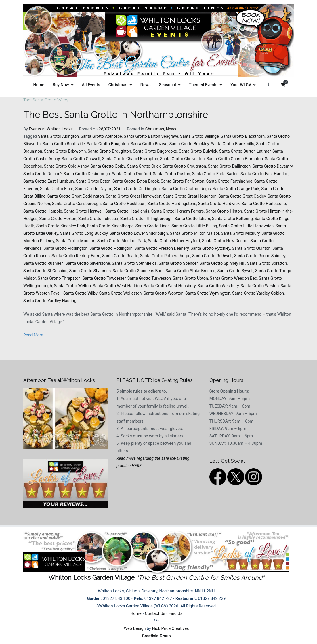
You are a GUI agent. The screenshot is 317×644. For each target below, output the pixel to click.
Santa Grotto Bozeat (149, 144)
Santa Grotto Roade (120, 256)
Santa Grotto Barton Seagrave (151, 136)
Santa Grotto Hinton (224, 211)
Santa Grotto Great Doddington (76, 196)
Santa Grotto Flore (57, 189)
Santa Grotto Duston (171, 174)
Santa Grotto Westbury (218, 286)
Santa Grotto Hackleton (124, 204)
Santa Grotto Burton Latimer (245, 151)
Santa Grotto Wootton (164, 293)
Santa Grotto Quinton (251, 248)
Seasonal (168, 85)
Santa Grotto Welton (72, 286)
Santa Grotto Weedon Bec (233, 278)
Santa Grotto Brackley (189, 144)
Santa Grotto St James (90, 271)
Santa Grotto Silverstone (88, 263)
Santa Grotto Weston (260, 286)
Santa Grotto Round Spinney (260, 256)
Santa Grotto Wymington (208, 293)
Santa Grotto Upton (190, 278)
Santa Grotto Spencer (178, 263)
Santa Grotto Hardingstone (172, 204)
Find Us (175, 614)
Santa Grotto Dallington (229, 166)
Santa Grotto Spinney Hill (222, 263)
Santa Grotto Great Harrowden (134, 196)
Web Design (135, 629)
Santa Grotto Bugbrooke (155, 151)
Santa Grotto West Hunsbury (170, 286)
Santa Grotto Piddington (65, 248)
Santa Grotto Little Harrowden (246, 226)
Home (39, 85)
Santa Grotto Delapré (42, 174)
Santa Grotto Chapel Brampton (130, 159)
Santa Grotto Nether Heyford (174, 241)
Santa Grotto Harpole (43, 211)
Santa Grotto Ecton (93, 181)
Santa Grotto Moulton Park (122, 241)
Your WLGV (241, 85)
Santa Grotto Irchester (98, 219)
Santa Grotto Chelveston (182, 159)
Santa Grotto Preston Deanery (162, 248)
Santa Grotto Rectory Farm (76, 256)
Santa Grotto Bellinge (199, 136)
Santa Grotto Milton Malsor (194, 233)
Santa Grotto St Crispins (45, 271)
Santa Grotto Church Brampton (235, 159)
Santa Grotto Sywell (235, 271)
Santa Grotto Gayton (94, 189)
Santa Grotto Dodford (131, 174)
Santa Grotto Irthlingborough (146, 219)
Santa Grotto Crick (144, 166)
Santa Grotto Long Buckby (84, 233)
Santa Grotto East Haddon (264, 174)
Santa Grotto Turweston (149, 278)
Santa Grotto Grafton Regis (186, 189)
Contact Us (155, 614)
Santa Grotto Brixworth (65, 151)
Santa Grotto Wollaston (121, 293)
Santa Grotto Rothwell (212, 256)
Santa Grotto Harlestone (264, 204)
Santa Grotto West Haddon (117, 286)
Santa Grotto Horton (58, 219)
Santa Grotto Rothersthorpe (165, 256)
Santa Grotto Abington (58, 136)
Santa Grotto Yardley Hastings (51, 301)
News (146, 85)
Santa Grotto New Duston (225, 241)
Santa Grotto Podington (111, 248)
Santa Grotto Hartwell (84, 211)
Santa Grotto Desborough (87, 174)
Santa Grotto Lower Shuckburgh (139, 233)
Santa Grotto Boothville (64, 144)
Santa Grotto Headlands (127, 211)
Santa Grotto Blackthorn (243, 136)
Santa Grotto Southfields (134, 263)
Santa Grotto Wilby (80, 293)
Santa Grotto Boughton (108, 144)
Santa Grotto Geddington (137, 189)
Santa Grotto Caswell (81, 159)
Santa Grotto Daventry (273, 166)
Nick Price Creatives (170, 629)
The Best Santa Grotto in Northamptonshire (116, 115)
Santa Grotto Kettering (232, 219)
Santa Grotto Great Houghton (190, 196)
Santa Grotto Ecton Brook (136, 181)
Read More (33, 335)
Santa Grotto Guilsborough (77, 204)
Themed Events (203, 85)
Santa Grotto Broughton (109, 151)
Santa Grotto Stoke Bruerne (190, 271)
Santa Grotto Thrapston (59, 278)
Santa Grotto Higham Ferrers (177, 211)
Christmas (118, 85)
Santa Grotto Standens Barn (138, 271)
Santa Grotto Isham (192, 219)
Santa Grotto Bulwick (198, 151)
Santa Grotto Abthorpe (101, 136)
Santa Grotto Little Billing (194, 226)
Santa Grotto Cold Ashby (66, 166)
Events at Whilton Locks (51, 129)
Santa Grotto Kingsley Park (61, 226)
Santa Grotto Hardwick (219, 204)
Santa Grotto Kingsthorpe (110, 226)
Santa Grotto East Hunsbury (49, 181)
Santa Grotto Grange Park (236, 189)
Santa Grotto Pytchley (210, 248)
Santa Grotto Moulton (76, 241)
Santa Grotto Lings (153, 226)
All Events (91, 85)
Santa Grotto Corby (108, 166)
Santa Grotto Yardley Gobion (258, 293)
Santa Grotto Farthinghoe (229, 181)
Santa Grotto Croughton (184, 166)
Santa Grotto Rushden (43, 263)
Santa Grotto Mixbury (240, 233)
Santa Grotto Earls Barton (215, 174)
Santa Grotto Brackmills (233, 144)
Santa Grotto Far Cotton (183, 181)
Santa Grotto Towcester (104, 278)
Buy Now (61, 85)
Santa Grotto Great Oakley (242, 196)
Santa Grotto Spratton (267, 263)
